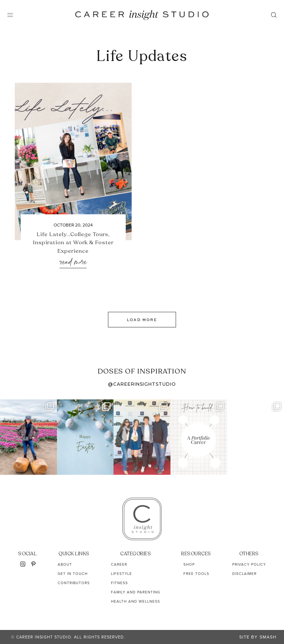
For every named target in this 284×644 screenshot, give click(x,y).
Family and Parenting (136, 592)
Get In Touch (73, 574)
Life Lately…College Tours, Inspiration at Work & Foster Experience (73, 243)
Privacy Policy (249, 564)
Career (119, 564)
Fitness (119, 583)
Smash (268, 637)
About (65, 564)
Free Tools (196, 574)
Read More (73, 263)
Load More (142, 320)
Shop (189, 564)
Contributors (74, 583)
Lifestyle (121, 574)
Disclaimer (244, 574)
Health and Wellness (136, 601)
